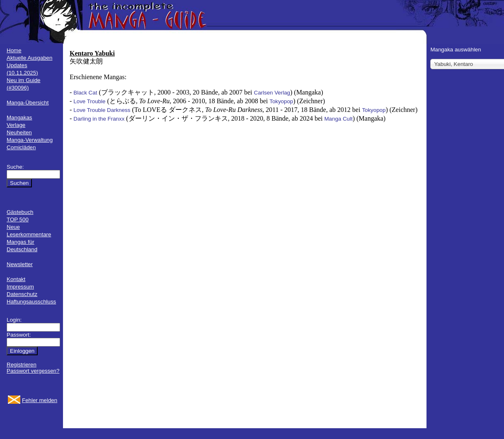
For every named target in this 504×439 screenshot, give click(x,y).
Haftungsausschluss (31, 302)
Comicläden (21, 147)
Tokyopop (281, 101)
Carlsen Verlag (272, 93)
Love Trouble (89, 101)
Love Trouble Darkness (102, 110)
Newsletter (20, 264)
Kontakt (16, 279)
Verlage (16, 125)
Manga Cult (338, 119)
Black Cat (85, 93)
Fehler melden (40, 400)
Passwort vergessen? (33, 371)
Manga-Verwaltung (30, 140)
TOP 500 (18, 219)
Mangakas (19, 118)
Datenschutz (22, 294)
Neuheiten (19, 132)
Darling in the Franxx (99, 119)
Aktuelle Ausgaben (29, 58)
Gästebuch (20, 212)
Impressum (20, 287)
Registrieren (22, 365)
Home (14, 50)
